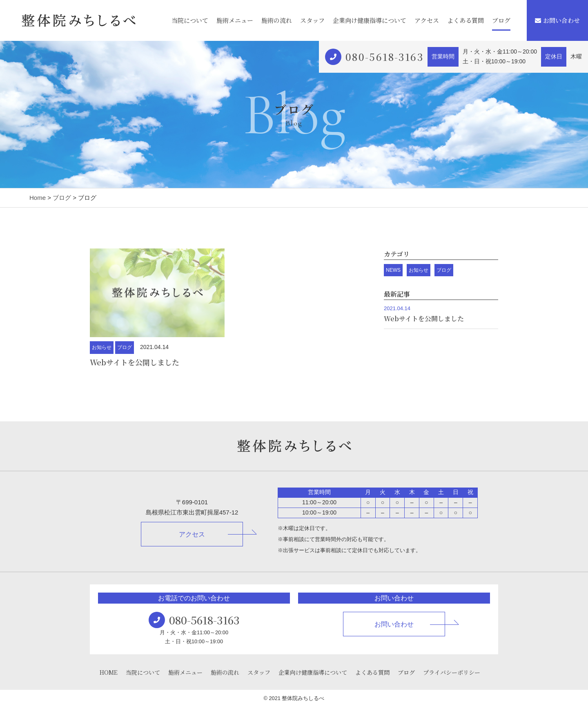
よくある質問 (465, 20)
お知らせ (102, 347)
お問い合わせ (557, 20)
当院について (190, 20)
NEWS (393, 270)
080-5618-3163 (384, 57)
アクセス (427, 20)
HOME (109, 672)
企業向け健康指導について (370, 20)
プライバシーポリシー (452, 672)
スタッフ (312, 20)
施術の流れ (277, 20)
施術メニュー (235, 20)
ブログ (501, 20)
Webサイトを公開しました (135, 362)
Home (38, 198)
